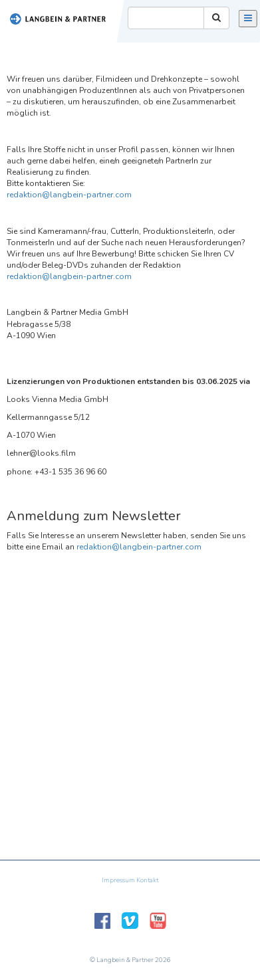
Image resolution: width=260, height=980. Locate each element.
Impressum (118, 880)
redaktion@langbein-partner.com (69, 195)
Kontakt (147, 880)
